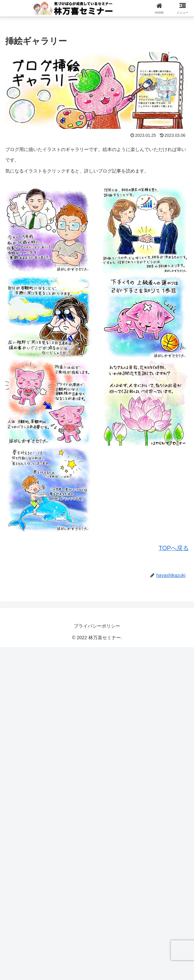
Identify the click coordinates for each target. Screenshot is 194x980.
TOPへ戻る (174, 548)
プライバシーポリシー (97, 626)
